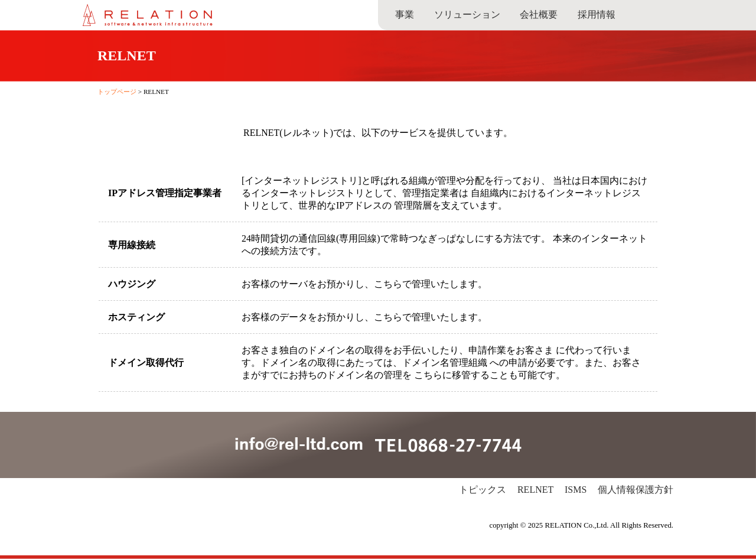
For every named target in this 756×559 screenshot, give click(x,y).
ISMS (576, 490)
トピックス (483, 490)
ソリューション (467, 14)
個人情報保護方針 (636, 490)
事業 (405, 14)
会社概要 (539, 14)
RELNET (535, 490)
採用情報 (597, 14)
